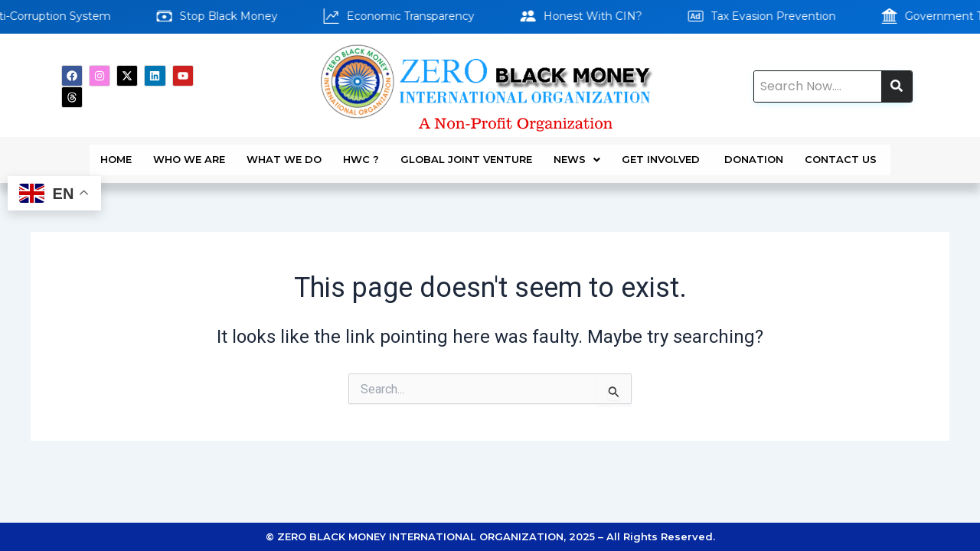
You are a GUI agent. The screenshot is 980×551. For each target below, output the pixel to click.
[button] (577, 154)
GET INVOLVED (662, 154)
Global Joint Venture (466, 154)
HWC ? (361, 154)
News (577, 154)
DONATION (754, 154)
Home (116, 154)
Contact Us (842, 154)
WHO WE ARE (189, 154)
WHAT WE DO (284, 154)
